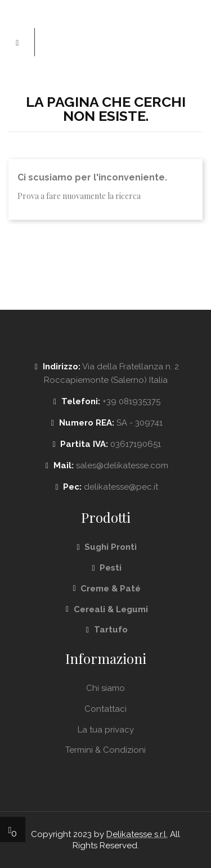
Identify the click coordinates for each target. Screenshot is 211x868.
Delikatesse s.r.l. (137, 834)
